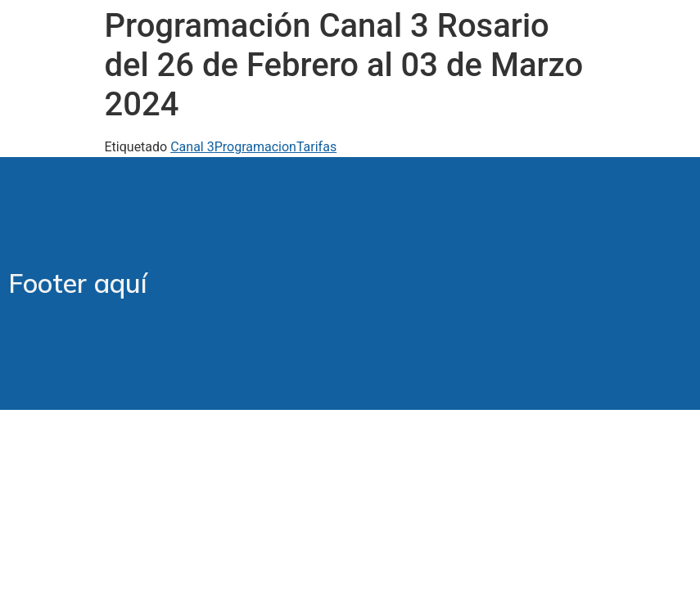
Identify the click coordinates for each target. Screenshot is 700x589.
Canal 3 (192, 147)
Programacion (255, 147)
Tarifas (316, 147)
